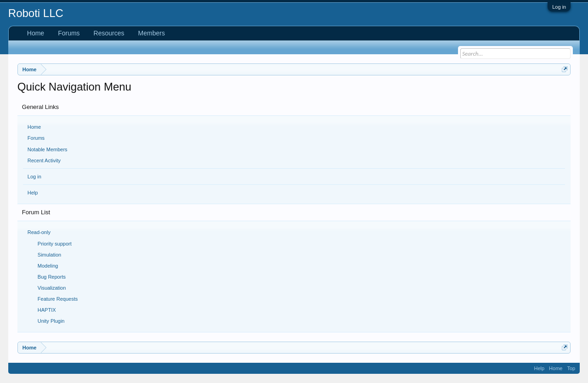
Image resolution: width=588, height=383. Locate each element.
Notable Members (48, 149)
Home (34, 127)
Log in (559, 7)
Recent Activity (44, 160)
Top (571, 368)
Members (152, 33)
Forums (36, 138)
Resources (109, 33)
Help (33, 193)
